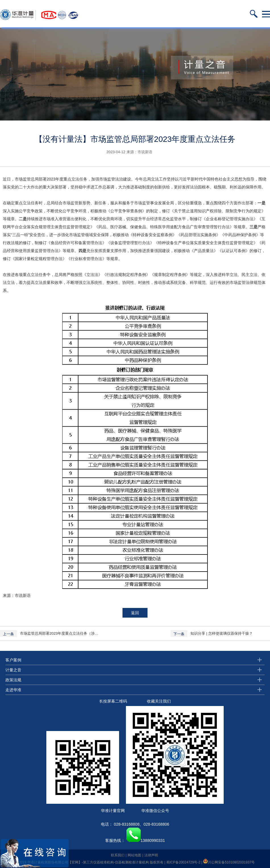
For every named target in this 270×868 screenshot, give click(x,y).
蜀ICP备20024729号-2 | (185, 862)
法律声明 (151, 855)
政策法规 (13, 680)
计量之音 (13, 670)
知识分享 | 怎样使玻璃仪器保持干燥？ (222, 633)
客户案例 (13, 660)
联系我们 (118, 855)
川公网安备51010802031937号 (229, 862)
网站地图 (134, 855)
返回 (135, 613)
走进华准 (13, 690)
